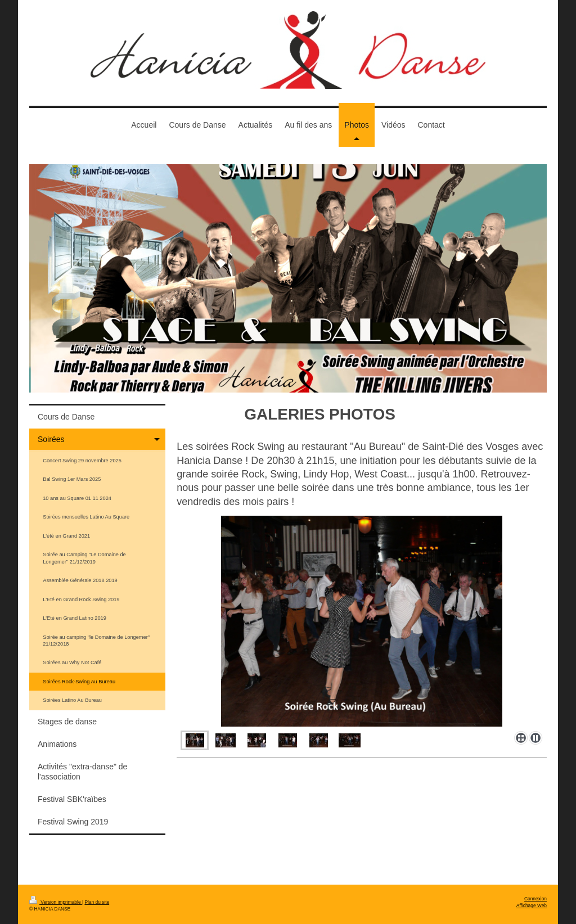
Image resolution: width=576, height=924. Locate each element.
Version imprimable (56, 902)
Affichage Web (532, 905)
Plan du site (97, 902)
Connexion (535, 899)
